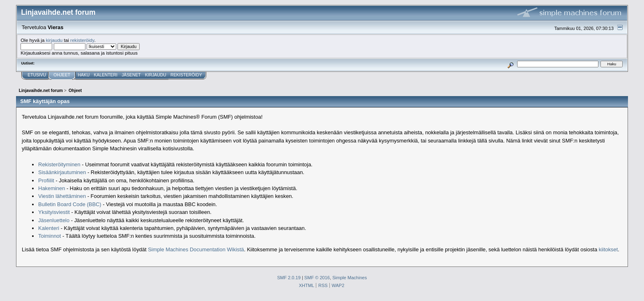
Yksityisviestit (54, 212)
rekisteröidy (82, 40)
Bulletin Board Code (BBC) (70, 204)
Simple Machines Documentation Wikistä (196, 249)
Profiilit (46, 180)
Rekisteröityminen (59, 164)
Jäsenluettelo (54, 220)
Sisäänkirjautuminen (62, 172)
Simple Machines (350, 278)
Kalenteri (49, 228)
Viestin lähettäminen (62, 196)
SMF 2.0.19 (289, 278)
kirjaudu (54, 40)
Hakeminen (52, 188)
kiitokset (608, 249)
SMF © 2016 (317, 278)
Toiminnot (49, 236)
